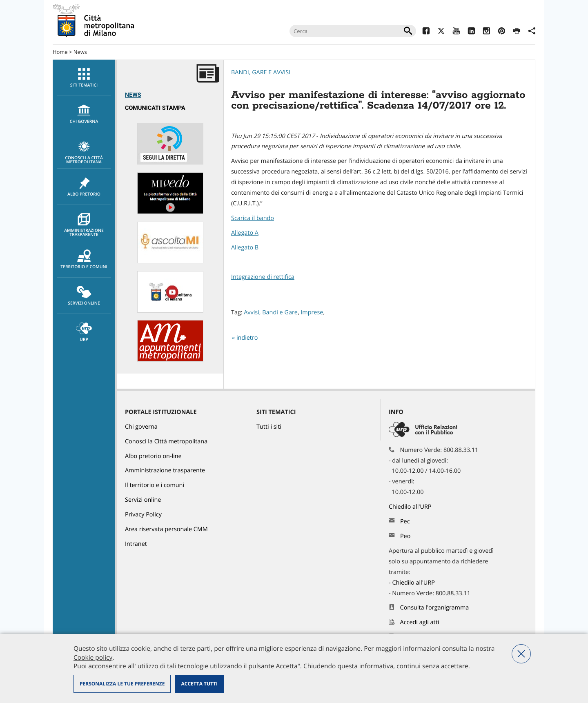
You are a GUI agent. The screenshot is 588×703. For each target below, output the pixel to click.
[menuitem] (84, 78)
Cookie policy (93, 657)
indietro (247, 338)
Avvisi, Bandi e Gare (271, 313)
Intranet (136, 544)
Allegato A (245, 233)
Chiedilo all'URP (411, 507)
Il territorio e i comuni (155, 485)
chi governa (84, 114)
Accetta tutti (199, 684)
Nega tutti (521, 654)
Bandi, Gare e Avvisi (261, 72)
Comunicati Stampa (155, 108)
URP (84, 332)
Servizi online (84, 296)
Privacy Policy (143, 515)
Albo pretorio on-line (153, 456)
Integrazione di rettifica (263, 277)
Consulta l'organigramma (435, 608)
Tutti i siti (269, 427)
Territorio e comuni (84, 260)
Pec (405, 522)
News (80, 52)
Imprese (312, 313)
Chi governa (141, 427)
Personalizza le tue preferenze (122, 684)
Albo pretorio (84, 187)
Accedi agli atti (420, 622)
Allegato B (245, 248)
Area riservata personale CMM (166, 529)
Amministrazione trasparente (84, 225)
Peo (405, 536)
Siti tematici (84, 78)
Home (60, 52)
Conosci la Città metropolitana (84, 153)
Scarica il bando (253, 218)
